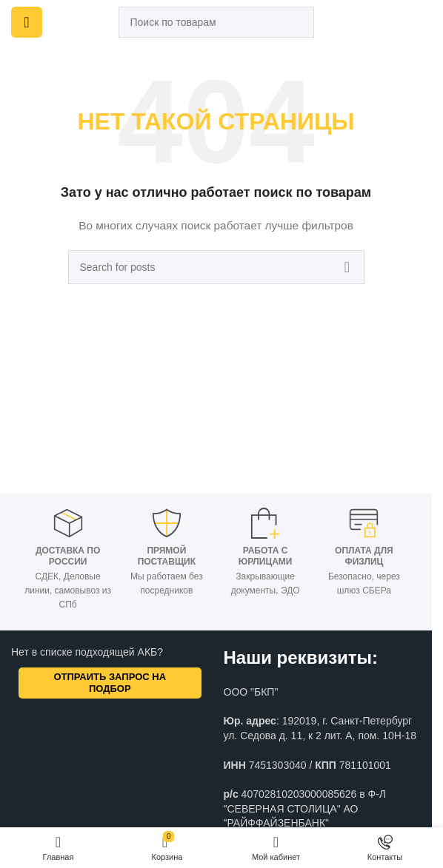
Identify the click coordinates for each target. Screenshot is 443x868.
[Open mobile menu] (27, 22)
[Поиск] (216, 22)
